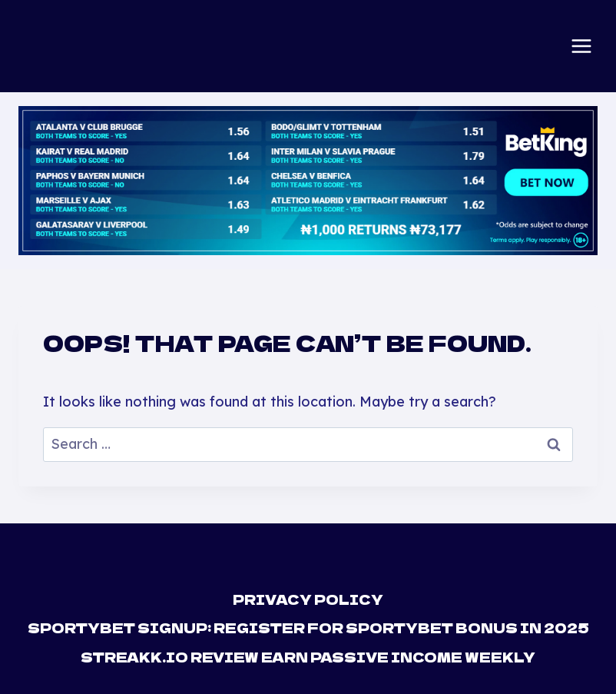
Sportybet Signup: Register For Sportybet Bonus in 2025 (308, 628)
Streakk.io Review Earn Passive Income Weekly (308, 657)
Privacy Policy (308, 599)
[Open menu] (581, 46)
